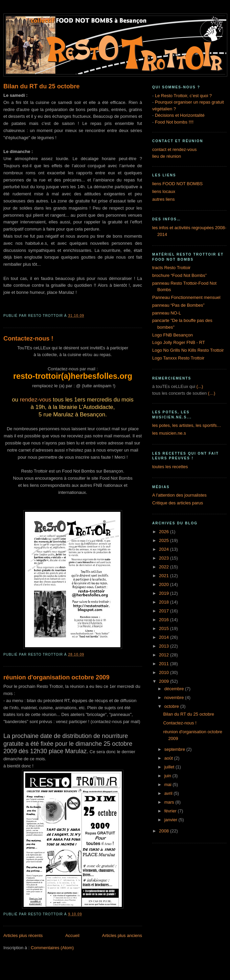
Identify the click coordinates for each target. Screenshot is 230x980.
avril (169, 793)
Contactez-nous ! (28, 339)
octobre (172, 706)
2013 (165, 646)
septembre (175, 749)
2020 (165, 584)
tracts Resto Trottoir (171, 268)
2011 (165, 664)
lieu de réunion (167, 156)
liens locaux (164, 191)
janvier (171, 820)
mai (169, 785)
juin (168, 776)
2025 (165, 540)
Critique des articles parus (178, 503)
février (171, 811)
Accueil (72, 935)
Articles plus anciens (122, 935)
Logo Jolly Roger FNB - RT (179, 342)
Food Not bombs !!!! (174, 122)
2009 (165, 681)
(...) (200, 386)
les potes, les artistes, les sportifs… (187, 425)
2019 (165, 593)
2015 (165, 628)
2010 (165, 672)
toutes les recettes (170, 467)
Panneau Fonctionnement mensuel (186, 297)
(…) (212, 393)
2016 (165, 620)
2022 (165, 567)
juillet (170, 767)
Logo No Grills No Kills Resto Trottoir (188, 350)
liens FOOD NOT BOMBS (177, 184)
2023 (165, 558)
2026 (165, 532)
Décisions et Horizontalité (180, 115)
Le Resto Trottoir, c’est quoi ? (183, 96)
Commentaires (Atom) (52, 948)
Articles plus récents (23, 935)
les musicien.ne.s (169, 433)
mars (170, 802)
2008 (165, 831)
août (169, 758)
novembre (175, 698)
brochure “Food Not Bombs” (179, 275)
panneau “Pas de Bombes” (178, 305)
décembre (175, 689)
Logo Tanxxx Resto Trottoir (178, 358)
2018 (165, 602)
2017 (165, 611)
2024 (165, 549)
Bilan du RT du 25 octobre (41, 86)
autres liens (163, 199)
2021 (165, 576)
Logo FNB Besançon (172, 335)
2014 (165, 637)
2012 (165, 655)
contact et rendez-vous (175, 149)
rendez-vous (36, 400)
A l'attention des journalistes (179, 495)
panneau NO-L (167, 313)
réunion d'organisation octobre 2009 (56, 677)
